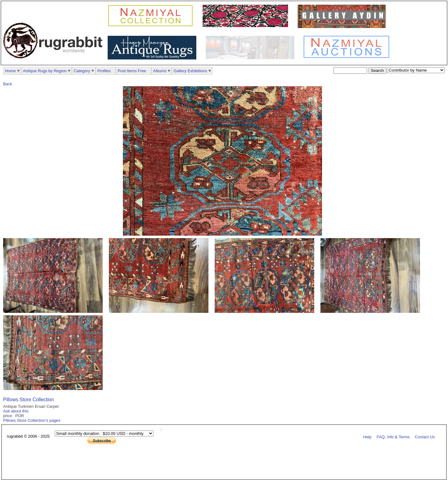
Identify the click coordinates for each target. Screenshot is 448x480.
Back (8, 84)
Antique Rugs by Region (45, 71)
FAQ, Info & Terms (393, 437)
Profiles (104, 71)
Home (10, 71)
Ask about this (16, 411)
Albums (160, 71)
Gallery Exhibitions (190, 71)
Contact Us (425, 437)
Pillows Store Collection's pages (32, 420)
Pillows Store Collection (28, 400)
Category (82, 71)
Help (367, 437)
